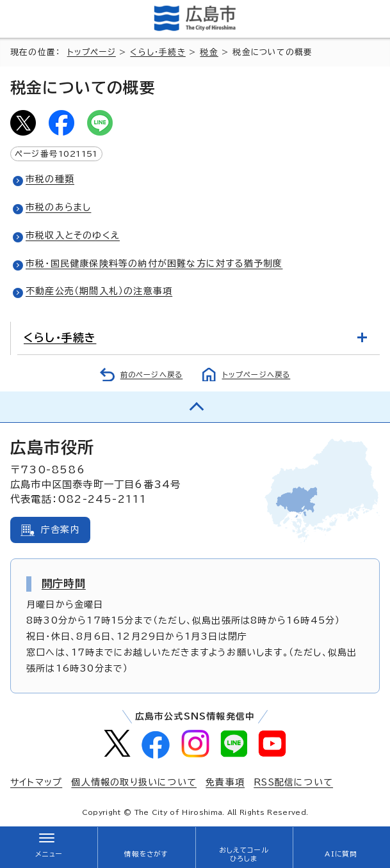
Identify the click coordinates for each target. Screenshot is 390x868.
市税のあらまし (58, 207)
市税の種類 (50, 179)
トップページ (92, 52)
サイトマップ (36, 782)
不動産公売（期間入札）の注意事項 (99, 291)
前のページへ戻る (152, 375)
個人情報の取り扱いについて (134, 782)
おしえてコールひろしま (243, 854)
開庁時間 (64, 583)
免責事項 (225, 782)
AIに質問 (341, 854)
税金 (209, 52)
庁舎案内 (61, 530)
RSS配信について (293, 782)
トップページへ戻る (256, 375)
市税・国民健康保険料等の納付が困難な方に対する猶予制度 (154, 264)
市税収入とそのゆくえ (73, 235)
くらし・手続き (158, 52)
